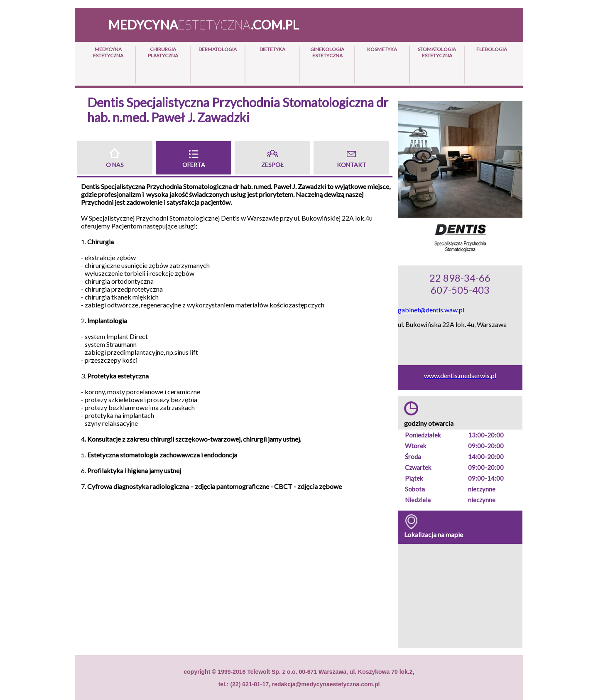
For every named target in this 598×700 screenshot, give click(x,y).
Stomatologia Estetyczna (437, 52)
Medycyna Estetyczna (108, 52)
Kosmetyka (382, 49)
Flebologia (492, 49)
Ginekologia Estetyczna (327, 52)
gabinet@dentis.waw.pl (431, 310)
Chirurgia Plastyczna (163, 52)
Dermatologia (218, 49)
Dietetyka (272, 49)
